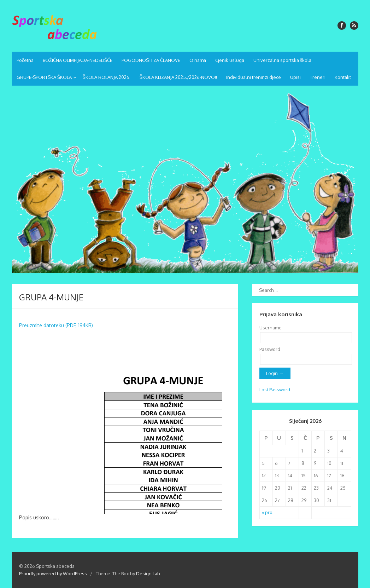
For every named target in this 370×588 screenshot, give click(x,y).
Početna (25, 60)
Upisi (295, 77)
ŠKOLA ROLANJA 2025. (107, 77)
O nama (198, 60)
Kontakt (343, 77)
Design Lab (148, 573)
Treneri (318, 77)
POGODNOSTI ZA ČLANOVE (151, 60)
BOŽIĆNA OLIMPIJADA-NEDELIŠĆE (78, 60)
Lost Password (275, 390)
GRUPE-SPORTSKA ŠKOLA (44, 77)
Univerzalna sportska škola (282, 60)
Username (271, 328)
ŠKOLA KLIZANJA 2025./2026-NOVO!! (178, 77)
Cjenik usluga (230, 60)
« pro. (268, 512)
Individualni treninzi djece (254, 77)
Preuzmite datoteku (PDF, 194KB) (56, 325)
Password (270, 349)
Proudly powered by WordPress (53, 573)
